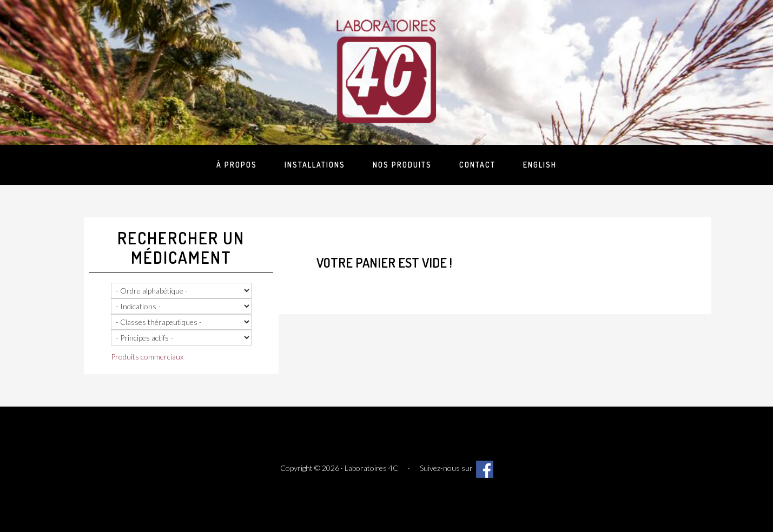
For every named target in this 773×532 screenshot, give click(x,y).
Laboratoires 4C (387, 70)
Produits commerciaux (147, 357)
